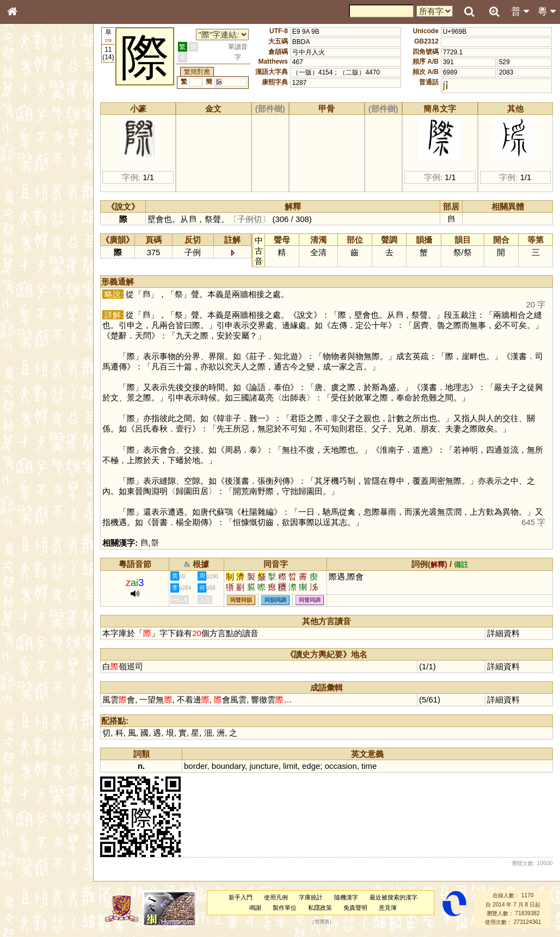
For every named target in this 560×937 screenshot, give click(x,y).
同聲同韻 (242, 600)
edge (312, 766)
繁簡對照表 (30, 373)
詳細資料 (503, 633)
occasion (341, 766)
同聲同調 (311, 600)
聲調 (52, 292)
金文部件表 (30, 177)
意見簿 (388, 908)
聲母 (22, 292)
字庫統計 (311, 897)
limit (291, 766)
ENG (48, 120)
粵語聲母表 (30, 227)
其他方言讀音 (33, 312)
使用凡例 (276, 897)
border (196, 766)
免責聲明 (355, 908)
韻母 (37, 292)
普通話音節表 (33, 302)
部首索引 (27, 146)
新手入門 (241, 897)
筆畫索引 (27, 156)
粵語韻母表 (30, 238)
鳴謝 (256, 908)
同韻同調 (276, 600)
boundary (229, 766)
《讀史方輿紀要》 (40, 352)
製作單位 (285, 908)
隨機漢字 (347, 897)
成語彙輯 (27, 362)
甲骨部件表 (30, 167)
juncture (265, 766)
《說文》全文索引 (40, 342)
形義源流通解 (33, 188)
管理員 (322, 922)
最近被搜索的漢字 (394, 897)
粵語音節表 (30, 217)
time (370, 766)
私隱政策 (321, 908)
